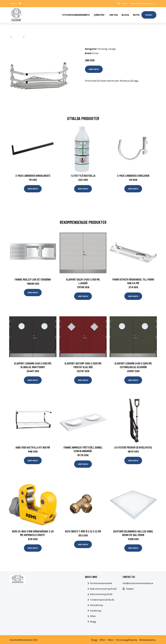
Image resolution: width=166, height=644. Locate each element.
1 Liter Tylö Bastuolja (83, 174)
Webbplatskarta (147, 639)
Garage (29, 35)
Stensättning (96, 604)
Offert (149, 14)
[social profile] (20, 4)
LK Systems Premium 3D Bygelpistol (133, 446)
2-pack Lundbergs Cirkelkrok (133, 174)
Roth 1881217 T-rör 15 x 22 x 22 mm (83, 530)
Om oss (114, 14)
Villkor (111, 639)
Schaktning (96, 610)
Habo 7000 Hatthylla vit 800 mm (33, 446)
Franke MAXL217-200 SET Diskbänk (33, 278)
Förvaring (17, 35)
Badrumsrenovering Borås (103, 588)
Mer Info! (94, 67)
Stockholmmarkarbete (76, 14)
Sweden (122, 3)
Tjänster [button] (99, 14)
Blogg (125, 14)
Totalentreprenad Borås (102, 599)
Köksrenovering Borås (101, 593)
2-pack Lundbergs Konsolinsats (33, 174)
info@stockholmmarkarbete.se (141, 3)
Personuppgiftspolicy (127, 639)
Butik (136, 14)
